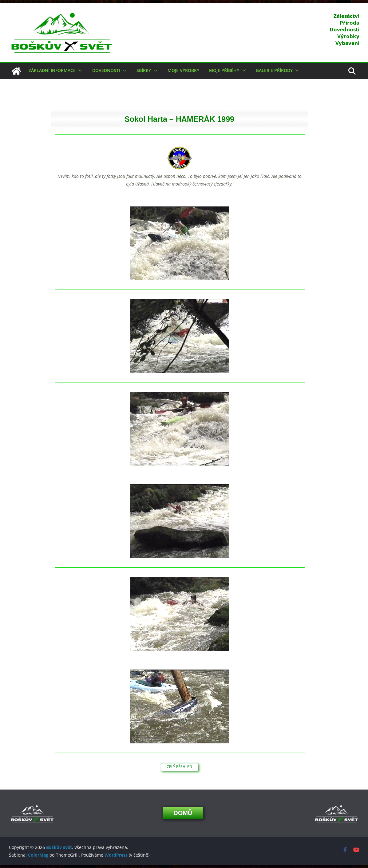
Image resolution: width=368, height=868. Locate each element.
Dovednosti (106, 70)
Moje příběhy (224, 70)
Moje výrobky (183, 70)
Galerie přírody (274, 70)
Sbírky (144, 70)
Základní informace (52, 70)
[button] (79, 70)
